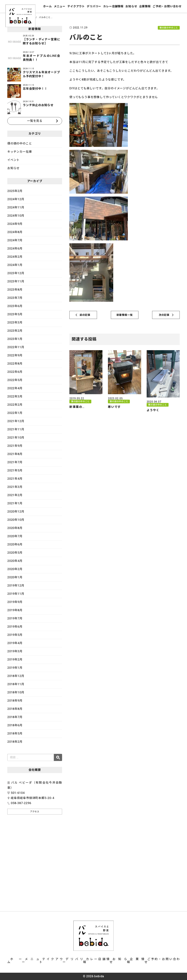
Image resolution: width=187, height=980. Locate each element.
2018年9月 (15, 701)
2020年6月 (15, 544)
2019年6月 (15, 627)
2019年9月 (15, 602)
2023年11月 (16, 281)
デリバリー (94, 6)
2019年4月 (15, 643)
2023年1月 (15, 339)
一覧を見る (35, 121)
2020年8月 (15, 528)
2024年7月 (15, 240)
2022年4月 (15, 388)
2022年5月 (15, 380)
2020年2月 (15, 569)
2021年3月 (15, 487)
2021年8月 (15, 454)
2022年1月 (15, 413)
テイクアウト (76, 6)
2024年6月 (15, 249)
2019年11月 (16, 594)
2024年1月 (15, 265)
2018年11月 (16, 684)
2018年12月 (16, 676)
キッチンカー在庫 (20, 152)
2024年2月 (15, 257)
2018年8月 (15, 709)
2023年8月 (15, 290)
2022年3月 (15, 396)
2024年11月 (16, 207)
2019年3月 (15, 651)
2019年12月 (16, 586)
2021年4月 (15, 479)
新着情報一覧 (125, 315)
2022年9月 (15, 355)
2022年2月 (15, 405)
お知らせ (131, 6)
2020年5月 (15, 553)
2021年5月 (15, 470)
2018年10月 (16, 692)
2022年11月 (16, 347)
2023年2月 (15, 331)
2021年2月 (15, 495)
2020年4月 (15, 561)
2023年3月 (15, 322)
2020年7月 (15, 536)
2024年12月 (16, 199)
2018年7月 (15, 717)
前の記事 (85, 315)
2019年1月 (15, 668)
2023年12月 (16, 273)
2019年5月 (15, 635)
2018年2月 (15, 742)
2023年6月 (15, 306)
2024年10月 (16, 216)
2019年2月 (15, 660)
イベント (13, 160)
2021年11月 (16, 429)
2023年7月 (15, 298)
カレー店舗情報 (113, 6)
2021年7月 (15, 462)
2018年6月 (15, 725)
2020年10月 (16, 520)
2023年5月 (15, 314)
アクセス (35, 812)
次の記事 (164, 315)
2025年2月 (15, 191)
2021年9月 (15, 446)
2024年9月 (15, 224)
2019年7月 (15, 618)
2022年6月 (15, 372)
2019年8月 (15, 610)
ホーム (47, 6)
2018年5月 (15, 733)
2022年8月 (15, 364)
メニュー (60, 6)
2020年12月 (16, 512)
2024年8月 (15, 232)
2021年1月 (15, 503)
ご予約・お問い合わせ (167, 6)
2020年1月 (15, 577)
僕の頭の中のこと (20, 143)
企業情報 (145, 6)
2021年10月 (16, 438)
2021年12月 (16, 421)
